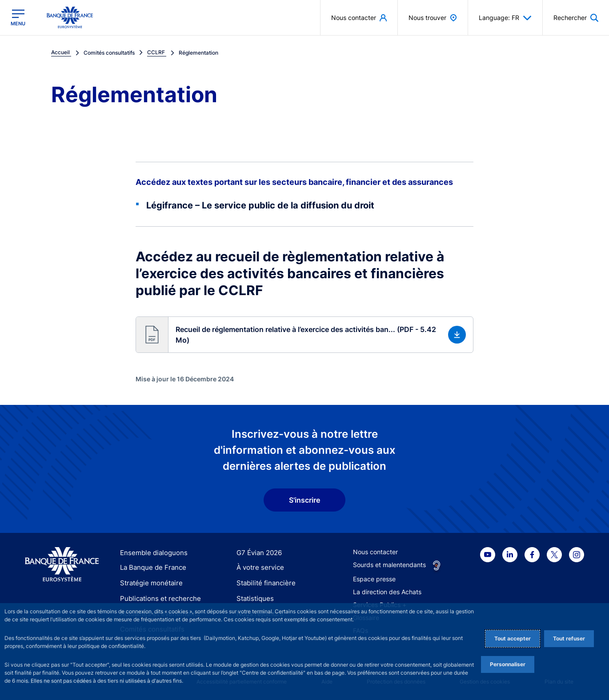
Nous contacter (375, 552)
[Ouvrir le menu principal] (18, 18)
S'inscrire (304, 500)
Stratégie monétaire (149, 583)
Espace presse (374, 579)
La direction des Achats (387, 592)
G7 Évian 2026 (258, 553)
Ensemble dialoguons (151, 553)
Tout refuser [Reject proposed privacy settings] (569, 638)
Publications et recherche (157, 598)
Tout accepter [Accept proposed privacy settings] (513, 638)
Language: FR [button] (505, 18)
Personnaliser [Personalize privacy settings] (508, 664)
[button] (304, 335)
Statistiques (254, 598)
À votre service (258, 568)
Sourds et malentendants (389, 565)
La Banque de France (151, 568)
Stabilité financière (263, 583)
